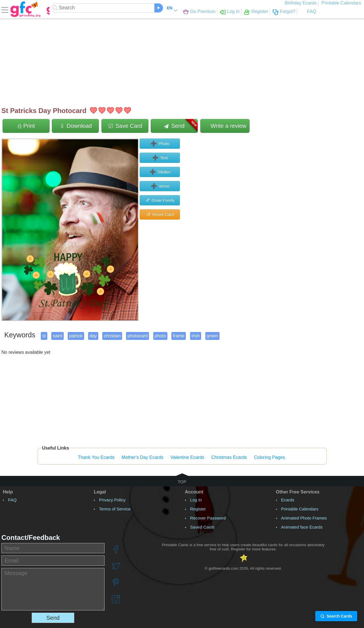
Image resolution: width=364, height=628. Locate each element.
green (213, 336)
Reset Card (160, 214)
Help (8, 492)
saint (58, 336)
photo (160, 336)
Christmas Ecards (229, 457)
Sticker (160, 172)
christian (112, 336)
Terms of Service (115, 509)
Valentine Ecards (188, 457)
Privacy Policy (112, 500)
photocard (138, 336)
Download (76, 126)
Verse (160, 186)
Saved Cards (202, 527)
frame (179, 336)
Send (181, 126)
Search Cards (336, 616)
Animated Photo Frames (304, 518)
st (44, 336)
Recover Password (208, 518)
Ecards (288, 500)
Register (242, 11)
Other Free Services (298, 492)
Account (194, 492)
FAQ (293, 11)
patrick (76, 336)
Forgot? (270, 11)
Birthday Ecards (302, 3)
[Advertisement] (171, 59)
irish (196, 336)
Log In (215, 11)
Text (160, 158)
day (93, 336)
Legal (100, 492)
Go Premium (185, 11)
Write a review (225, 126)
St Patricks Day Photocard (44, 111)
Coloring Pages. (270, 457)
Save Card (125, 126)
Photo (160, 144)
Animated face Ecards (302, 527)
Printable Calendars (343, 3)
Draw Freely (160, 200)
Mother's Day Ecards (142, 457)
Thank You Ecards (96, 457)
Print (26, 126)
